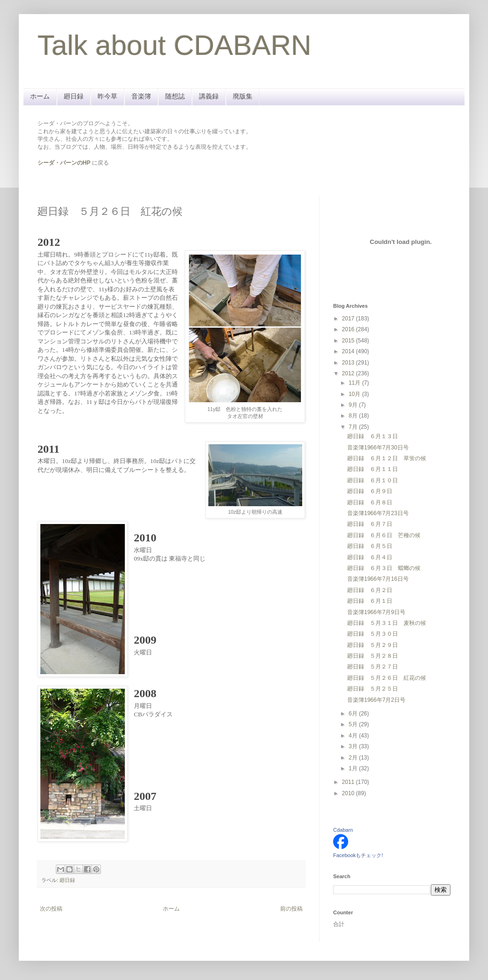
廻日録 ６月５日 (370, 546)
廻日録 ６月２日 (370, 590)
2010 (349, 793)
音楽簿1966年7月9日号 (376, 612)
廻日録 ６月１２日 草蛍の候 (387, 458)
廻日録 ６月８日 (370, 502)
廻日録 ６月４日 (370, 557)
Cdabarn (343, 830)
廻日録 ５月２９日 (373, 645)
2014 (349, 351)
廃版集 (243, 96)
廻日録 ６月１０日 (373, 480)
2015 (349, 341)
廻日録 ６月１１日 (373, 469)
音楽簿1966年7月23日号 (378, 513)
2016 (349, 329)
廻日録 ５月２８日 (373, 656)
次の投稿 (51, 909)
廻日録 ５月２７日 (373, 667)
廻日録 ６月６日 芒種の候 (384, 535)
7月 (354, 427)
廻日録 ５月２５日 (373, 689)
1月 (354, 768)
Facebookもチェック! (358, 855)
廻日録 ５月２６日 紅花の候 (387, 678)
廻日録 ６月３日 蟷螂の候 (384, 568)
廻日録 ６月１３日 (373, 436)
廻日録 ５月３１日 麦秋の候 (387, 623)
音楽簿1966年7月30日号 (378, 448)
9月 (354, 405)
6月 (354, 714)
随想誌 (175, 96)
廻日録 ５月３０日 (373, 634)
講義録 (209, 96)
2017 (349, 319)
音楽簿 (141, 96)
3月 (354, 746)
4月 (354, 736)
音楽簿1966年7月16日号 (378, 579)
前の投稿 (291, 909)
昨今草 (107, 96)
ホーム (40, 96)
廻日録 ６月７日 (370, 524)
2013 (349, 363)
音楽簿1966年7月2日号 (376, 700)
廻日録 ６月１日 (370, 601)
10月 (355, 394)
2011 (349, 782)
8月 (354, 416)
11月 (355, 383)
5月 (354, 724)
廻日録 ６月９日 (370, 491)
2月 (354, 758)
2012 (349, 373)
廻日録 (74, 96)
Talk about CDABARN (175, 45)
